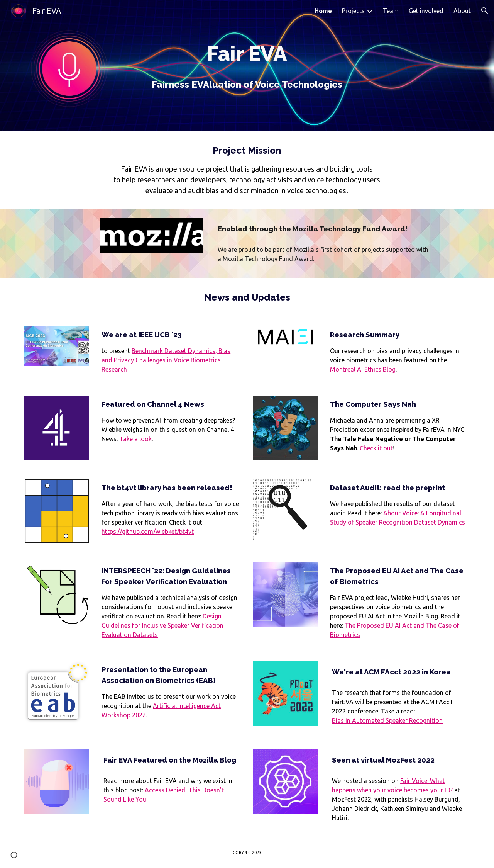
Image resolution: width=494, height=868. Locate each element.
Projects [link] (353, 11)
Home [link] (323, 11)
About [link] (462, 11)
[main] (247, 66)
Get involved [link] (426, 11)
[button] (485, 11)
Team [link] (391, 11)
